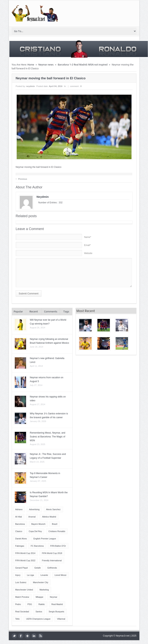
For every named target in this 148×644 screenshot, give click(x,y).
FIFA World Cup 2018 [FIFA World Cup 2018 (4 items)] (52, 553)
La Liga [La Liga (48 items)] (30, 575)
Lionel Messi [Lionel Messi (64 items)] (60, 575)
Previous (21, 179)
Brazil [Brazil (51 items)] (55, 524)
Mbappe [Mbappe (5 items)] (39, 597)
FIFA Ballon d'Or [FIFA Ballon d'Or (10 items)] (58, 546)
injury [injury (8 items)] (18, 575)
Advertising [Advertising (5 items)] (34, 509)
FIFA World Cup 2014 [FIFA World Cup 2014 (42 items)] (25, 553)
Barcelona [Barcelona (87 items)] (20, 524)
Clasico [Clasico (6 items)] (19, 531)
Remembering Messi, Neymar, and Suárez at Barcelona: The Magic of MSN (48, 437)
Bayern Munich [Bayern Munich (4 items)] (38, 524)
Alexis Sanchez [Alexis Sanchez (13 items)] (53, 509)
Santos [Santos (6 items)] (39, 612)
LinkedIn (34, 636)
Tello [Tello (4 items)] (18, 619)
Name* (88, 237)
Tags (66, 311)
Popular (18, 311)
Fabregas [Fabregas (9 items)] (20, 546)
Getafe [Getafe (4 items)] (37, 568)
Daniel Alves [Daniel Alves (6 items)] (21, 539)
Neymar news (46, 65)
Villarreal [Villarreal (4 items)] (61, 619)
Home (31, 65)
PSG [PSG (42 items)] (30, 604)
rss (40, 636)
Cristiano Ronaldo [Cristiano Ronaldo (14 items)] (57, 531)
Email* (87, 245)
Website (88, 253)
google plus (27, 636)
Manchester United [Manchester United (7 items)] (24, 590)
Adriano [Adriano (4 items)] (19, 509)
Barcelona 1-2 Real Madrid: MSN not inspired (83, 65)
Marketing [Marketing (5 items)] (44, 590)
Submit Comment (29, 293)
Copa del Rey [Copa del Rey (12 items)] (35, 531)
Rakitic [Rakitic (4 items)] (42, 604)
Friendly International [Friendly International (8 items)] (52, 560)
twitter (14, 636)
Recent (34, 311)
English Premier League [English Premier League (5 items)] (45, 539)
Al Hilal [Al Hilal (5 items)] (19, 517)
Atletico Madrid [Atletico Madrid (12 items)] (49, 517)
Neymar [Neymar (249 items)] (54, 597)
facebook (21, 636)
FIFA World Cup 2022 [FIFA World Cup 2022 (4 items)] (25, 560)
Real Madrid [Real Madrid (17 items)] (57, 604)
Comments (51, 311)
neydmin (31, 86)
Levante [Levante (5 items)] (44, 575)
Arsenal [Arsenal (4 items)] (32, 517)
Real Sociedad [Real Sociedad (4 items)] (22, 612)
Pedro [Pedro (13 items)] (18, 604)
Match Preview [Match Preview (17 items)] (22, 597)
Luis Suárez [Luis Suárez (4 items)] (21, 582)
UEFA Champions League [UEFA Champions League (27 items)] (38, 619)
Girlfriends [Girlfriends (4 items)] (52, 568)
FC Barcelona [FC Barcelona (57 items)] (37, 546)
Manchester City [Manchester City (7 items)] (41, 582)
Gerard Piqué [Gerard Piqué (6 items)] (22, 568)
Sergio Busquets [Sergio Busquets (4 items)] (56, 612)
